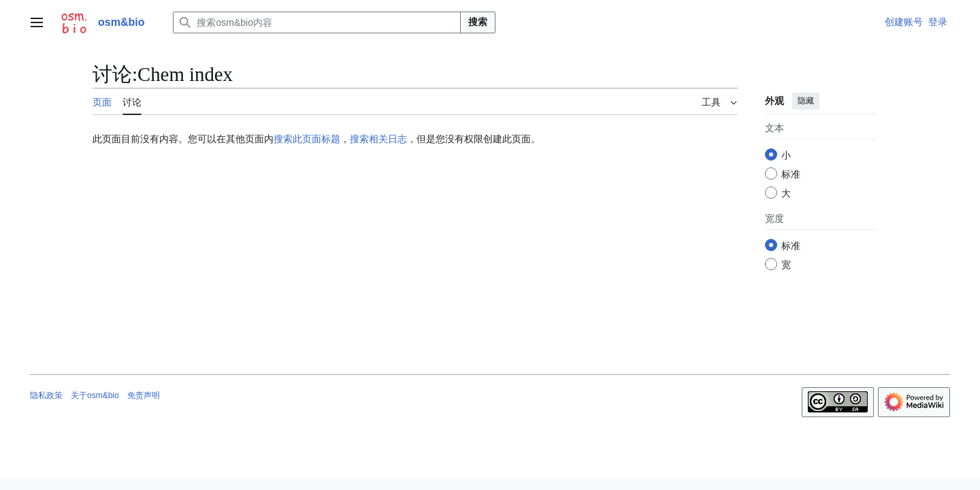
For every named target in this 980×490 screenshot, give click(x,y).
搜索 (478, 22)
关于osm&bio (95, 395)
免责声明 (144, 395)
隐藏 (806, 101)
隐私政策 (46, 395)
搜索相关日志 (378, 139)
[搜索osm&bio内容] (317, 22)
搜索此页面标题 (307, 139)
